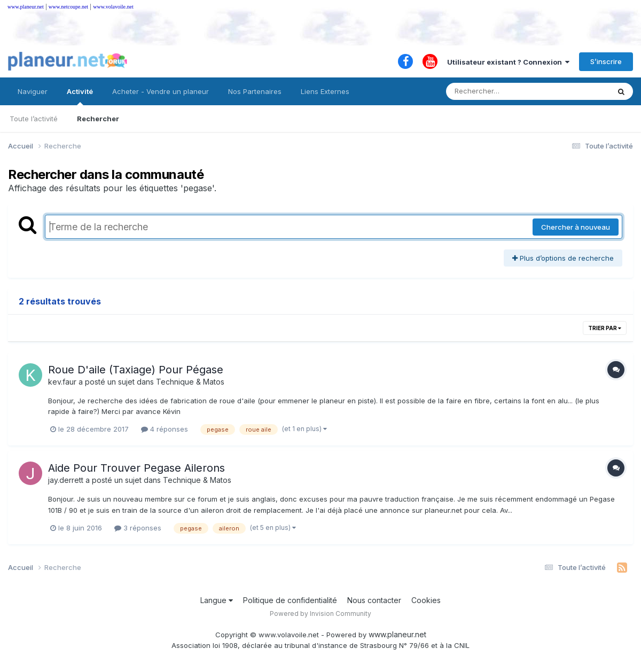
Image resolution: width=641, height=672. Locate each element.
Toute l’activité (34, 119)
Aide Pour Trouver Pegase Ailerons (136, 468)
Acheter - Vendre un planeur (161, 91)
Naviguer (33, 91)
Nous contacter (374, 600)
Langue (217, 600)
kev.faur (62, 382)
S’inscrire (606, 61)
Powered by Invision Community (320, 614)
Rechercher (98, 119)
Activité (80, 96)
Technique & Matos (190, 382)
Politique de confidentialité (290, 600)
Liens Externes (325, 91)
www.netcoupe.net (68, 7)
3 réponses (138, 528)
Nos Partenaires (255, 91)
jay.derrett (66, 480)
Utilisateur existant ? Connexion (508, 62)
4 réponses (165, 429)
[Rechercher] (497, 91)
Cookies (426, 600)
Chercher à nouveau (576, 227)
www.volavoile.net (113, 7)
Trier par (605, 328)
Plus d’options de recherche (563, 258)
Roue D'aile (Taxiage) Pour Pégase (136, 370)
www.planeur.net (26, 7)
